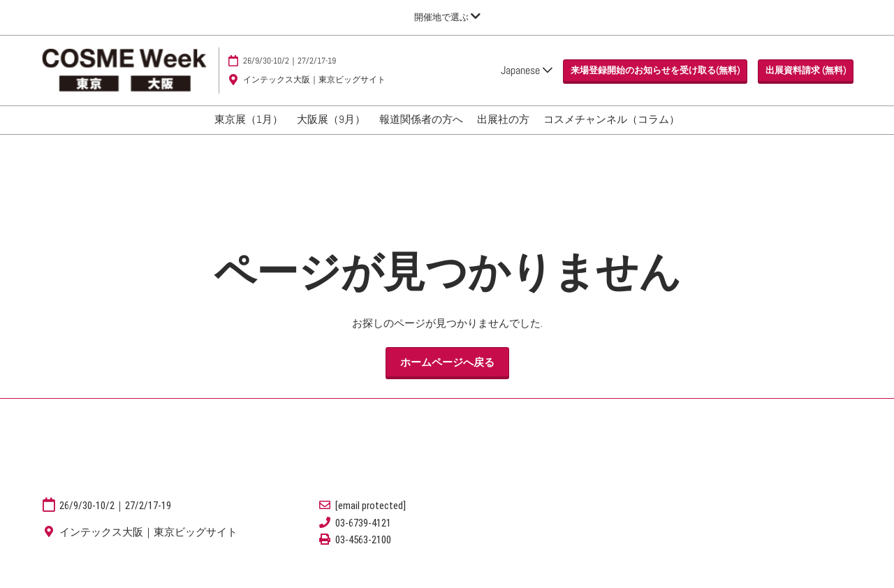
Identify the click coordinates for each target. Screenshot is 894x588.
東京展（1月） (249, 132)
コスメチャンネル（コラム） (611, 132)
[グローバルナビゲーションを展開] (447, 17)
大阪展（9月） (331, 132)
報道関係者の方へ (421, 132)
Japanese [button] (527, 83)
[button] (655, 84)
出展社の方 (503, 132)
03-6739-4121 (363, 536)
